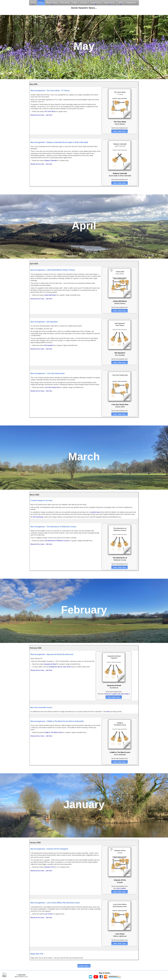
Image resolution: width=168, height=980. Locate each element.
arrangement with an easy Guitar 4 (60, 667)
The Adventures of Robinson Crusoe (57, 541)
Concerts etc (96, 3)
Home (33, 3)
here (108, 712)
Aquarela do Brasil (50, 664)
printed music (96, 512)
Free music (65, 3)
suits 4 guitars (121, 888)
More (121, 3)
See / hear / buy (120, 131)
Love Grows (48, 914)
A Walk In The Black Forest (53, 732)
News (41, 3)
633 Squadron (49, 345)
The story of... (110, 3)
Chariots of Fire (49, 867)
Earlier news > (84, 966)
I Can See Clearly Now (52, 387)
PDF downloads (38, 517)
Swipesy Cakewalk (51, 160)
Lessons (84, 3)
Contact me (131, 3)
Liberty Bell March (50, 295)
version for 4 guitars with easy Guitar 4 (117, 694)
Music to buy (52, 3)
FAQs (75, 3)
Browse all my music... (38, 115)
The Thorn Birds (50, 111)
